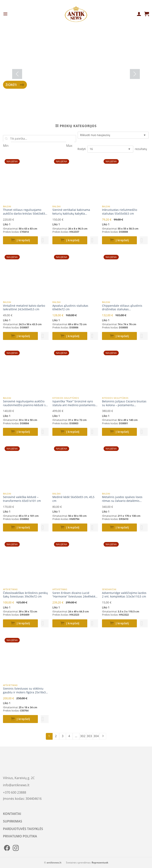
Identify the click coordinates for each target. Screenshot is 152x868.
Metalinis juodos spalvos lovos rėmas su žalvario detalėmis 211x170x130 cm (122, 499)
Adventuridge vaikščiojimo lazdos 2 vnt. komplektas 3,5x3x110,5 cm (124, 595)
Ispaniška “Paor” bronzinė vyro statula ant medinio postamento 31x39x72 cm (74, 403)
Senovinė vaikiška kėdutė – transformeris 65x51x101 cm (22, 499)
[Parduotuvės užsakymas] (113, 135)
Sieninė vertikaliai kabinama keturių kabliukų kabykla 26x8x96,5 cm (71, 212)
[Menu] (5, 14)
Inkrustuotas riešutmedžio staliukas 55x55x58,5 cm (120, 212)
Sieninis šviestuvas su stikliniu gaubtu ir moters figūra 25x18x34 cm (25, 690)
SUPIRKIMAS (13, 821)
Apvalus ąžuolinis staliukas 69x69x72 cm (70, 308)
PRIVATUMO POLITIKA (20, 836)
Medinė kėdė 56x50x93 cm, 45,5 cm (73, 499)
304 (96, 736)
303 (89, 736)
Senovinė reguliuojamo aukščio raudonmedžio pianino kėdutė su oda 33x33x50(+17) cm (25, 403)
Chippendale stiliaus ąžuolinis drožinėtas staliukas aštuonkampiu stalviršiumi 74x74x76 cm (122, 308)
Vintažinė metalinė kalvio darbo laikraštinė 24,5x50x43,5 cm (24, 308)
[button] (45, 240)
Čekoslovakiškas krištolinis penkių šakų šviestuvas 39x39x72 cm (25, 595)
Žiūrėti (15, 85)
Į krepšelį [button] (23, 240)
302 (83, 736)
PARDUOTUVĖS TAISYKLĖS (23, 829)
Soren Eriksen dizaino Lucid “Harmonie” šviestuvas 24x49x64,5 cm (75, 595)
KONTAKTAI (12, 814)
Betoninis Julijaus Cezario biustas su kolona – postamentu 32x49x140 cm (124, 403)
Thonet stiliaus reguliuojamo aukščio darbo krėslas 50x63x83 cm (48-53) (24, 212)
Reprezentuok (100, 863)
